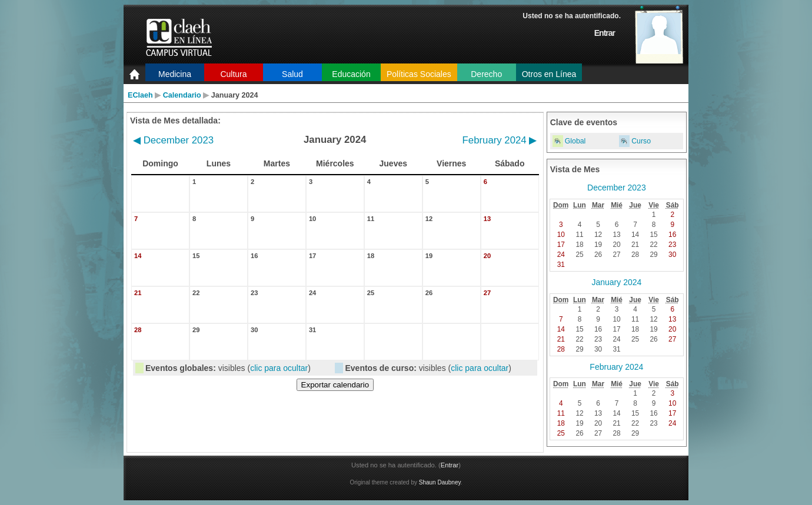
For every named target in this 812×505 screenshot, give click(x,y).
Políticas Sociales (419, 74)
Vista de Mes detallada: (175, 121)
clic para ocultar (279, 368)
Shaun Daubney (440, 482)
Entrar (605, 33)
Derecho (486, 74)
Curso (641, 141)
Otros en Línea (549, 74)
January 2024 (616, 282)
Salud (292, 74)
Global (575, 141)
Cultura (233, 74)
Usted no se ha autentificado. (572, 16)
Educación (351, 74)
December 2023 (173, 140)
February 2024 (500, 140)
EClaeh (140, 95)
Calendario (182, 95)
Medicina (175, 74)
